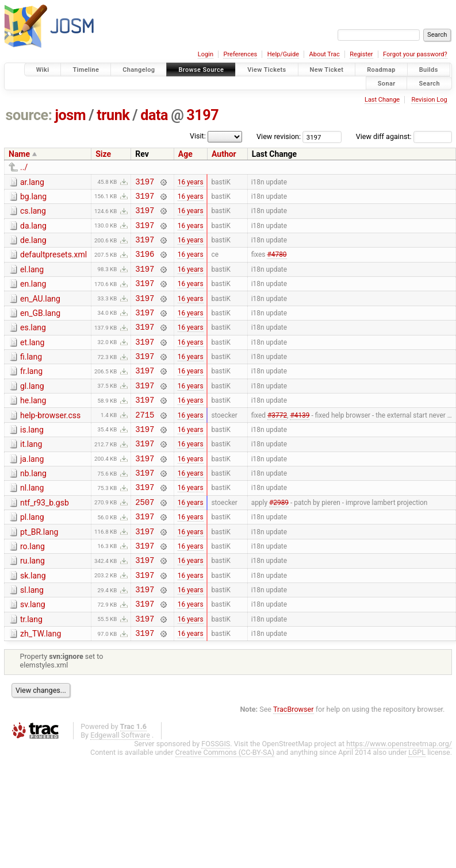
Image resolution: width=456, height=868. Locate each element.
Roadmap (381, 70)
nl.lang (32, 524)
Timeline (86, 70)
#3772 (277, 443)
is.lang (32, 459)
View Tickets (267, 70)
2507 (145, 541)
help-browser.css (50, 443)
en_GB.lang (40, 329)
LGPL (417, 807)
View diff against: (404, 136)
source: (29, 115)
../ (24, 167)
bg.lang (33, 198)
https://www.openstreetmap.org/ (399, 799)
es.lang (33, 345)
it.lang (31, 475)
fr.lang (31, 394)
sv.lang (33, 654)
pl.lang (32, 557)
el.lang (32, 280)
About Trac (325, 54)
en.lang (33, 296)
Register (361, 54)
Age (185, 154)
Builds (429, 70)
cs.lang (33, 214)
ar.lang (32, 182)
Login (206, 54)
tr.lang (31, 671)
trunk (113, 115)
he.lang (33, 426)
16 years (191, 183)
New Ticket (327, 70)
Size (103, 154)
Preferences (240, 54)
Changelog (139, 70)
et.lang (32, 361)
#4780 (277, 264)
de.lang (33, 247)
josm (70, 115)
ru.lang (32, 605)
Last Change (382, 100)
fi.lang (31, 377)
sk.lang (33, 622)
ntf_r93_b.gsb (45, 541)
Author (224, 154)
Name (19, 154)
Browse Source (201, 70)
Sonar (387, 83)
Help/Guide (283, 54)
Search (429, 83)
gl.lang (32, 410)
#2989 (279, 541)
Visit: (198, 136)
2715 (145, 444)
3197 (202, 115)
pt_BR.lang (39, 573)
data (154, 115)
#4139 (300, 443)
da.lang (33, 231)
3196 (145, 264)
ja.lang (32, 492)
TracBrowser (294, 764)
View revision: (279, 136)
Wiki (43, 70)
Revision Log (429, 100)
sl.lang (32, 638)
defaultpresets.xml (53, 263)
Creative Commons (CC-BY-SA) (225, 807)
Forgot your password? (415, 54)
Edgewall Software (120, 790)
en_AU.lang (40, 313)
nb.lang (33, 508)
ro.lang (32, 589)
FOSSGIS (216, 799)
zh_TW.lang (41, 687)
